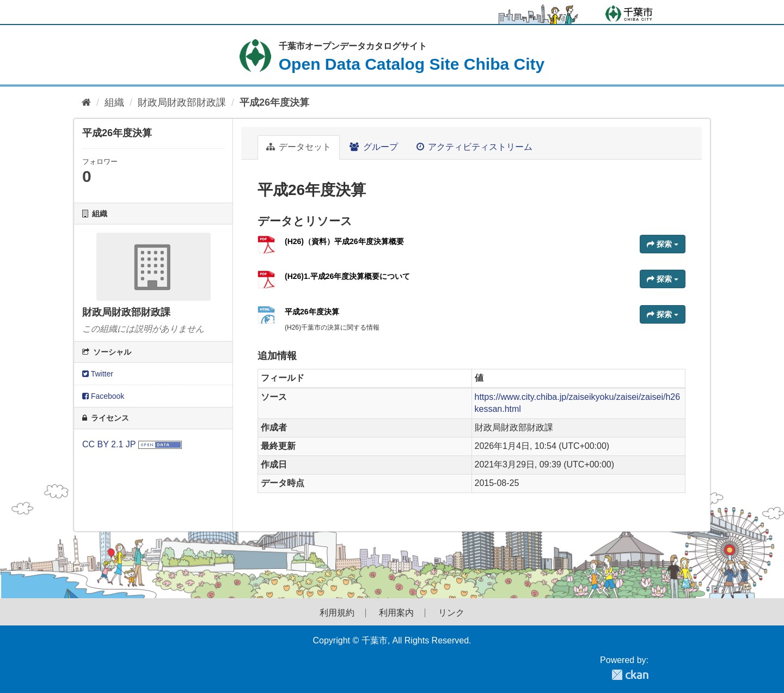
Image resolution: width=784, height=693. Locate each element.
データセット (299, 147)
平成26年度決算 (274, 102)
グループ (373, 147)
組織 (114, 102)
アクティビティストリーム (474, 147)
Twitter (98, 374)
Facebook (103, 396)
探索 (663, 244)
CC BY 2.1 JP (109, 444)
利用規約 (337, 613)
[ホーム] (86, 103)
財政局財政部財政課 (182, 102)
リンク (451, 613)
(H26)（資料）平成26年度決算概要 (344, 241)
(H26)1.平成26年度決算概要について (347, 276)
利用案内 (396, 613)
